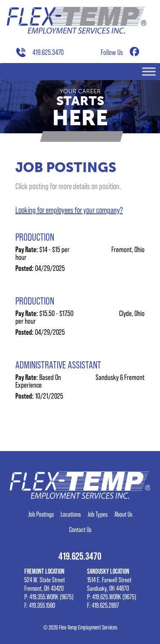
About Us (123, 515)
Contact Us (80, 530)
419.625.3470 (48, 52)
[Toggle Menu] (149, 71)
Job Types (97, 515)
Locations (71, 515)
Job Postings (41, 515)
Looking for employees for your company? (69, 210)
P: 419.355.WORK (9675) (49, 597)
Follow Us (112, 52)
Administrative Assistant (58, 365)
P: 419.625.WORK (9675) (112, 597)
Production (35, 237)
